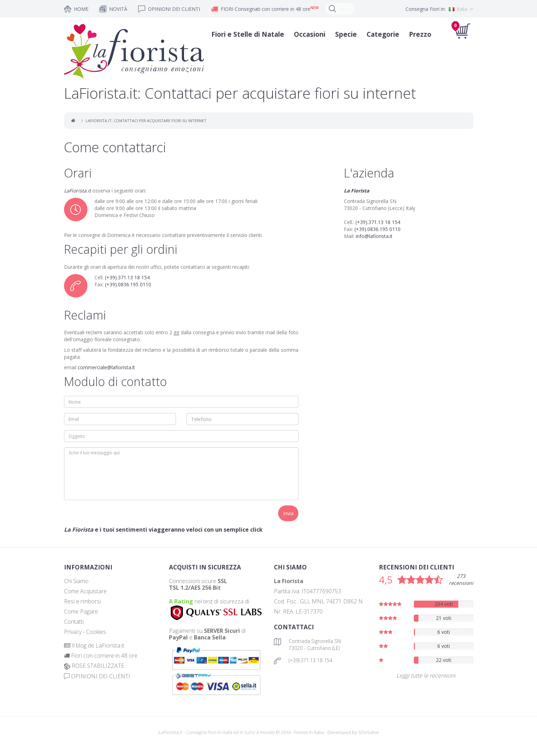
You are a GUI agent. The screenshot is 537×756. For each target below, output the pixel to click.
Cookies (96, 632)
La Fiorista (356, 191)
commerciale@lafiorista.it (106, 367)
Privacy (73, 632)
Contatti (74, 622)
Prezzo (418, 34)
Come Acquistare (85, 591)
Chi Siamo (76, 581)
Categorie (380, 34)
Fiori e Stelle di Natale (245, 34)
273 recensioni (461, 579)
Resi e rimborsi (82, 601)
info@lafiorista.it (374, 236)
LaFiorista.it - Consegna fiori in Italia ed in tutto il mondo (216, 732)
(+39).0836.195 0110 (128, 284)
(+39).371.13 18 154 (127, 277)
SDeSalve (369, 732)
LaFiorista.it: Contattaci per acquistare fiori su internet (146, 121)
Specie (344, 34)
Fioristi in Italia (309, 732)
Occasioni (307, 34)
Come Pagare (81, 611)
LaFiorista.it (77, 191)
